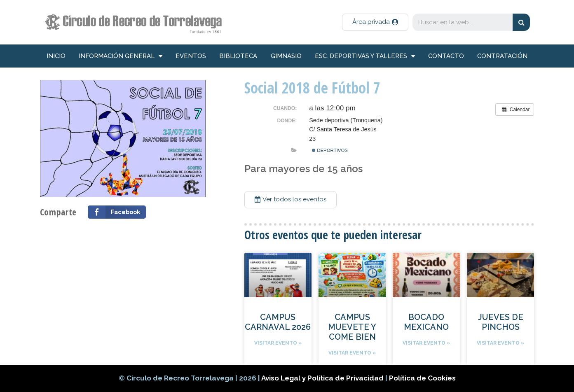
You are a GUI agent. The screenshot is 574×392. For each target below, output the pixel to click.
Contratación (502, 56)
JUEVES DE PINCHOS (501, 322)
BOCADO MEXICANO (426, 322)
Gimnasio (286, 56)
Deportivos (330, 150)
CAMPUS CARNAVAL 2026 (278, 322)
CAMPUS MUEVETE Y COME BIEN (352, 327)
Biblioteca (238, 56)
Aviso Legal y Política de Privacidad (323, 378)
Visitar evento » (278, 343)
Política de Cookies (422, 378)
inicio (56, 56)
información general (121, 56)
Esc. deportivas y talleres (365, 56)
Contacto (446, 56)
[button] (375, 22)
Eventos (191, 56)
